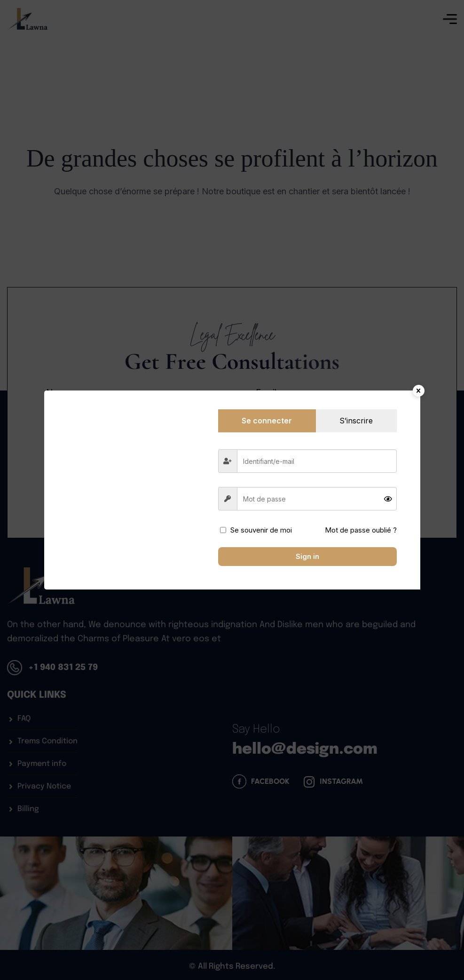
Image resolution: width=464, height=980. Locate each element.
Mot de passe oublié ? (361, 530)
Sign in (307, 556)
